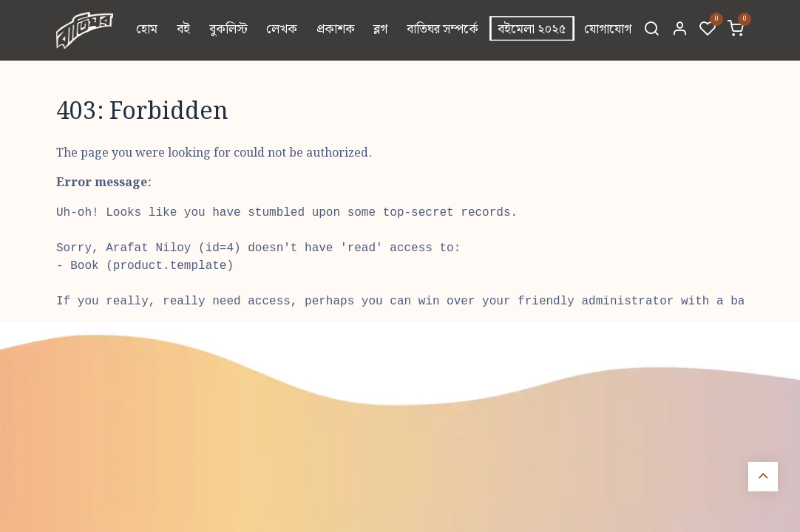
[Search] (651, 30)
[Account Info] (679, 30)
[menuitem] (148, 30)
